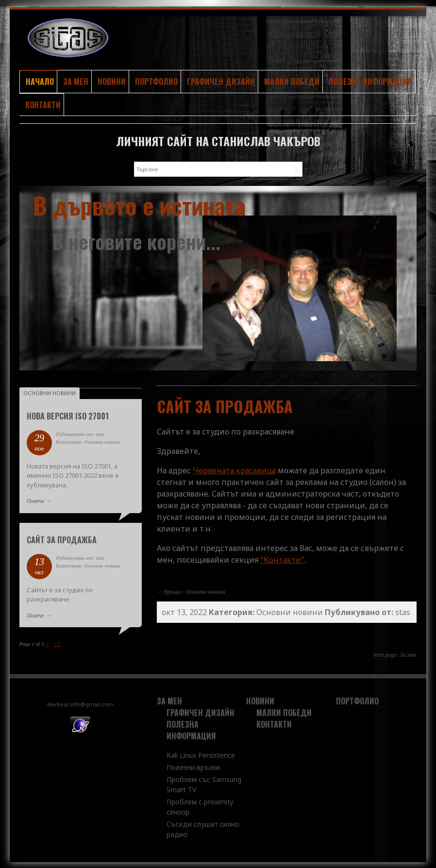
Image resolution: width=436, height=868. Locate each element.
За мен (76, 81)
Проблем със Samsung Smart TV (204, 783)
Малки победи (292, 81)
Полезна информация (370, 81)
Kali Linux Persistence (201, 754)
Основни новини (206, 590)
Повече (35, 500)
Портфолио (156, 81)
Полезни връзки (193, 766)
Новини (112, 81)
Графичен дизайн (221, 81)
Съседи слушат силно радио (203, 828)
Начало (40, 81)
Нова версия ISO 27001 (68, 415)
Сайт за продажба (62, 538)
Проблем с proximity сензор (200, 805)
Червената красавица (234, 469)
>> (57, 642)
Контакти (43, 104)
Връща (173, 590)
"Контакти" (282, 558)
